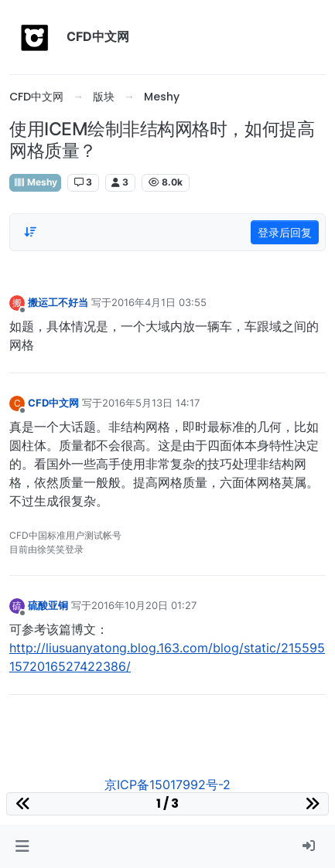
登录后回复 (285, 232)
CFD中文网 (53, 403)
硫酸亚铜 (48, 605)
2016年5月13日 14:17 (151, 403)
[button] (22, 846)
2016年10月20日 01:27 (144, 605)
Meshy (35, 182)
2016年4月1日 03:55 (159, 302)
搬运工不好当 (58, 302)
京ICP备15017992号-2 (167, 785)
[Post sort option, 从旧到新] (30, 232)
